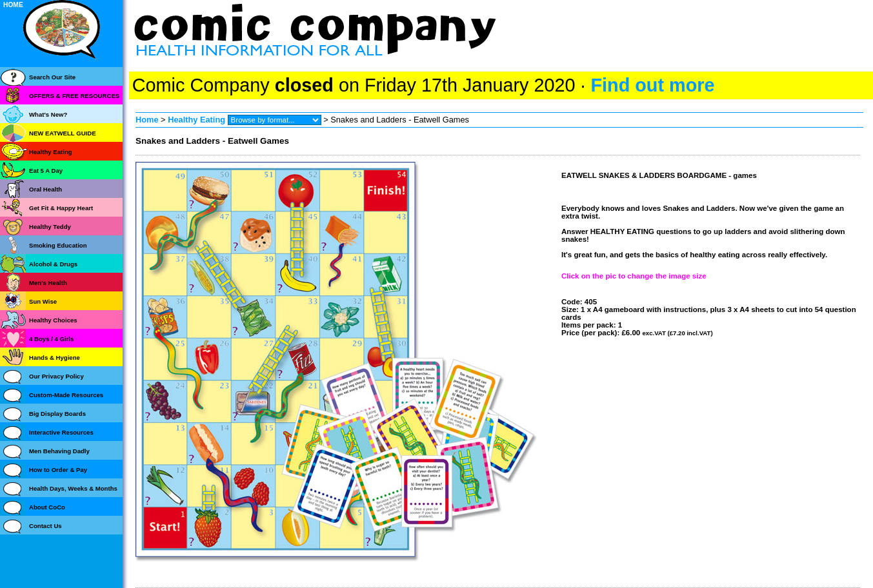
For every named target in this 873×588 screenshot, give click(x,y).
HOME (13, 5)
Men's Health (48, 283)
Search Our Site (52, 77)
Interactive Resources (61, 432)
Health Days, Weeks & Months (73, 488)
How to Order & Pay (58, 470)
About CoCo (47, 507)
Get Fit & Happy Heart (61, 208)
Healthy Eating (196, 120)
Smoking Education (58, 245)
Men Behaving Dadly (59, 451)
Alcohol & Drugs (53, 264)
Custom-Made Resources (66, 395)
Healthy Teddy (50, 227)
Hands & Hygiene (55, 358)
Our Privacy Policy (56, 376)
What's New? (48, 114)
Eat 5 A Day (46, 171)
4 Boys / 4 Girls (51, 339)
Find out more (652, 85)
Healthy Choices (53, 320)
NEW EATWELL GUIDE (63, 133)
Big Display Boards (57, 414)
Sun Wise (43, 301)
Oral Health (45, 189)
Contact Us (45, 526)
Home (147, 120)
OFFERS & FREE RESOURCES (74, 96)
